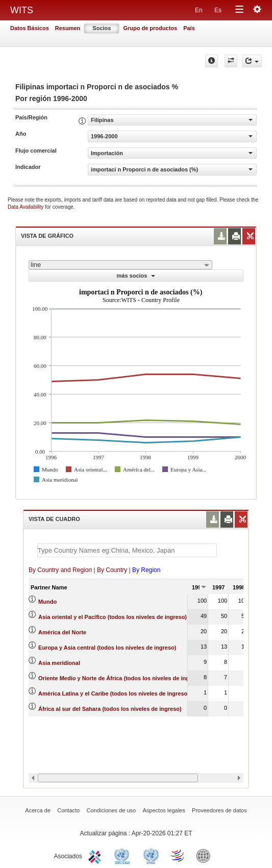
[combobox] (120, 265)
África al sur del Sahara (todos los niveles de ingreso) (110, 709)
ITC (96, 855)
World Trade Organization (178, 855)
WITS (22, 10)
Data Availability (26, 207)
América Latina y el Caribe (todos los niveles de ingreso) (114, 693)
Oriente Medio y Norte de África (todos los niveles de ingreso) (121, 678)
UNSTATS (151, 855)
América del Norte (62, 632)
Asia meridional (59, 663)
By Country (112, 570)
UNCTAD (124, 855)
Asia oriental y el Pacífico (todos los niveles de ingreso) (113, 617)
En (199, 10)
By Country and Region (60, 570)
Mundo (47, 602)
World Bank (206, 855)
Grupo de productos (150, 28)
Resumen (68, 28)
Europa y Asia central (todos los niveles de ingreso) (107, 648)
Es (218, 10)
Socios (102, 28)
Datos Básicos (30, 28)
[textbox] (127, 550)
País (189, 28)
